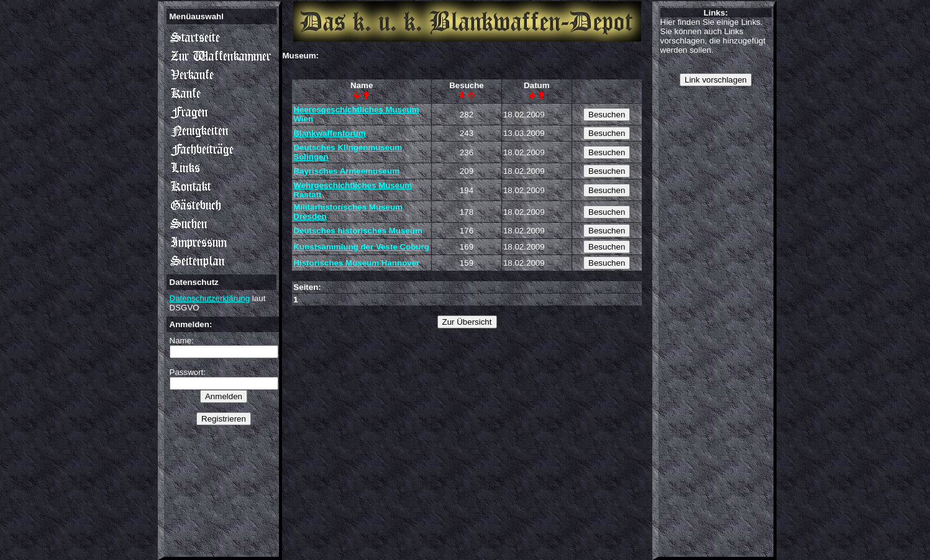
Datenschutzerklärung (210, 298)
